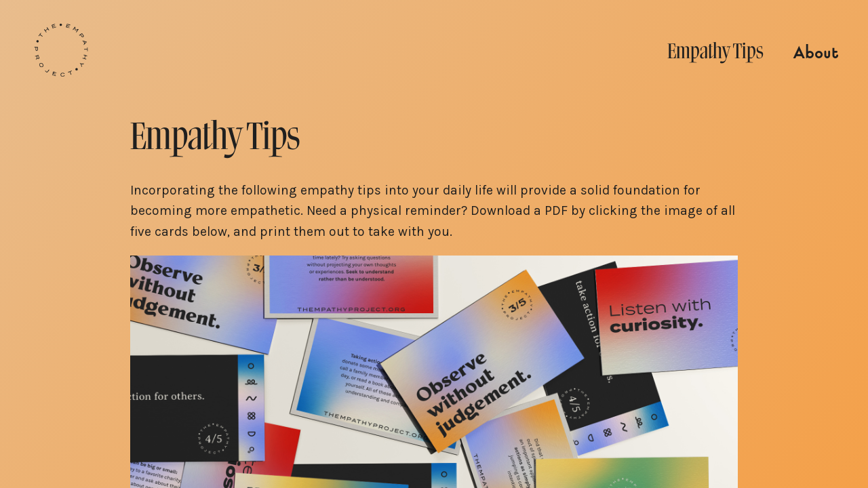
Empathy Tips (715, 51)
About (816, 53)
